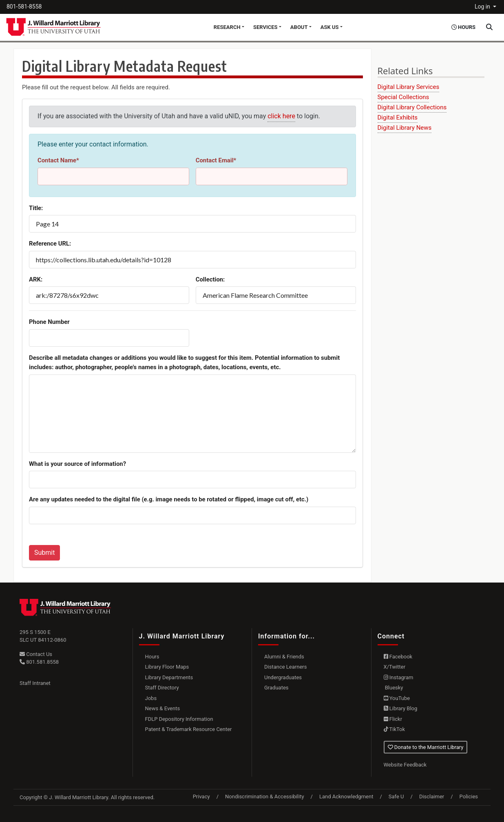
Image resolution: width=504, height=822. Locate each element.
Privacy (201, 797)
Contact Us (36, 654)
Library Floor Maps (167, 667)
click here (281, 116)
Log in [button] (483, 7)
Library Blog (401, 708)
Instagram (399, 677)
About (299, 27)
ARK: (36, 279)
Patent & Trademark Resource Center (189, 729)
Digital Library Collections (412, 107)
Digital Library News (405, 128)
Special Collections (403, 97)
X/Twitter (395, 667)
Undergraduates (283, 677)
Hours (152, 657)
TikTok (395, 729)
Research (227, 27)
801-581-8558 (24, 7)
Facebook (398, 657)
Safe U (396, 797)
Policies (469, 797)
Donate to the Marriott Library (426, 747)
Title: (36, 208)
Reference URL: (50, 244)
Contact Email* (216, 160)
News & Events (163, 708)
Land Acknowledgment (346, 797)
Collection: (210, 279)
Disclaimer (432, 797)
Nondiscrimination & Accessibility (265, 797)
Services (265, 27)
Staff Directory (162, 688)
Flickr (393, 719)
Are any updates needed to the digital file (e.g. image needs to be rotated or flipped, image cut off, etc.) (169, 499)
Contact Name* (58, 160)
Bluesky (393, 688)
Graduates (276, 688)
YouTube (397, 698)
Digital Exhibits (398, 117)
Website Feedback (405, 765)
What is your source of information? (77, 464)
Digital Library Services (409, 87)
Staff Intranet (35, 683)
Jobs (151, 698)
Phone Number (49, 322)
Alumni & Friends (284, 657)
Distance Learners (285, 667)
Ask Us (330, 27)
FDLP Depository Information (179, 719)
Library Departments (169, 677)
